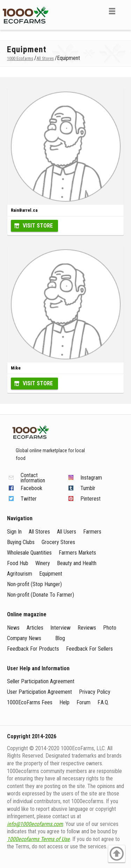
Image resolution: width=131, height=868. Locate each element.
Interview (60, 628)
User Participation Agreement (39, 692)
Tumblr (88, 488)
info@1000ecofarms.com (35, 824)
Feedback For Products (33, 649)
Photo (110, 628)
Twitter (29, 499)
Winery (43, 563)
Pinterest (90, 499)
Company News (24, 638)
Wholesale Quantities (29, 553)
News (13, 628)
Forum (83, 702)
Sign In (14, 532)
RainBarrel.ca (24, 210)
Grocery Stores (58, 542)
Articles (35, 628)
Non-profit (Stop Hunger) (34, 584)
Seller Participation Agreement (41, 681)
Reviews (87, 628)
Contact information (33, 478)
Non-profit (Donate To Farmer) (41, 595)
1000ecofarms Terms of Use (38, 839)
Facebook (31, 488)
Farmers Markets (77, 553)
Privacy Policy (95, 692)
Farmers (92, 532)
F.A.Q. (103, 702)
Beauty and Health (77, 563)
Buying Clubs (21, 542)
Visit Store (38, 226)
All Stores (39, 532)
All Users (67, 532)
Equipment (51, 574)
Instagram (91, 478)
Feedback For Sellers (89, 649)
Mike (16, 368)
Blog (60, 638)
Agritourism (20, 574)
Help (64, 702)
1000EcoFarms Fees (30, 702)
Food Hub (18, 563)
